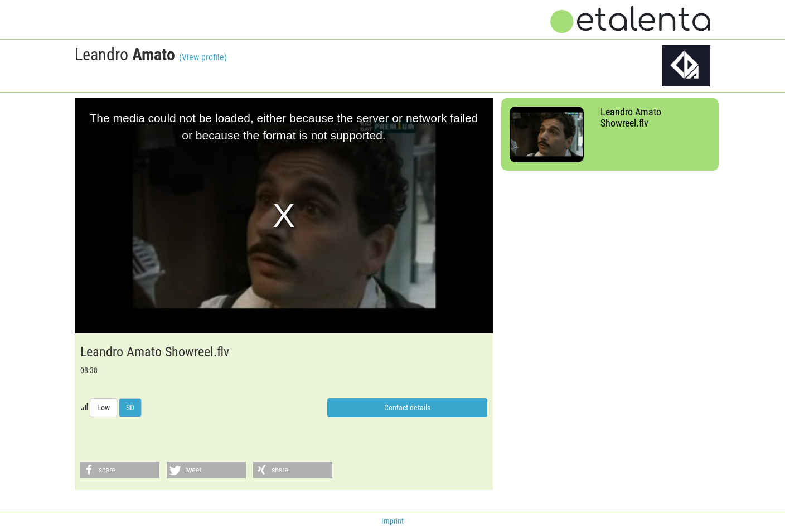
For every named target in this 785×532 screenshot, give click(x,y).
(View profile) (203, 57)
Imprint (392, 521)
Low (103, 408)
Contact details (407, 408)
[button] (120, 470)
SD (130, 408)
